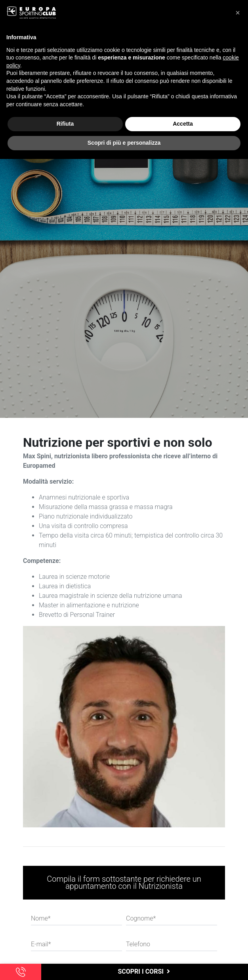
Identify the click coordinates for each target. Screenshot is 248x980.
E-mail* (41, 944)
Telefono (138, 944)
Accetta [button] (183, 124)
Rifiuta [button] (65, 124)
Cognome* (141, 918)
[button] (238, 13)
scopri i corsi (144, 971)
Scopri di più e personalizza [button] (124, 143)
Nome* (41, 918)
